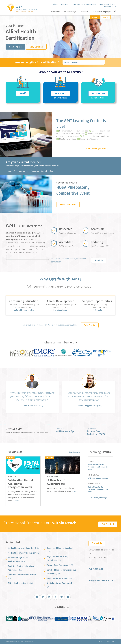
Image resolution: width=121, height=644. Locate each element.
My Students (60, 93)
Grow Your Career (60, 310)
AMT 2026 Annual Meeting (98, 478)
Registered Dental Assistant (62, 578)
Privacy (101, 641)
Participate (97, 310)
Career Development (49, 171)
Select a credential (72, 62)
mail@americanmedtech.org (102, 580)
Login (106, 17)
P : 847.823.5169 (96, 569)
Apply (95, 17)
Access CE (35, 171)
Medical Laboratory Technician (24, 553)
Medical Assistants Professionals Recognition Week (99, 489)
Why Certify (90, 325)
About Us (99, 260)
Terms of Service (111, 641)
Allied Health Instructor (21, 583)
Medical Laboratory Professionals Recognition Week (99, 467)
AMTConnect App (66, 431)
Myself (23, 93)
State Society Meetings (97, 498)
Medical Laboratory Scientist (23, 548)
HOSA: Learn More (68, 204)
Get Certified (15, 47)
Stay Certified (36, 47)
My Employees (98, 93)
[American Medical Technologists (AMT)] (22, 7)
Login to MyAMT (11, 171)
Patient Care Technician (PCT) (96, 433)
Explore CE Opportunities (24, 310)
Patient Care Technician (60, 565)
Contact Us (97, 543)
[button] (115, 12)
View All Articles (74, 452)
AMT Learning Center (96, 149)
